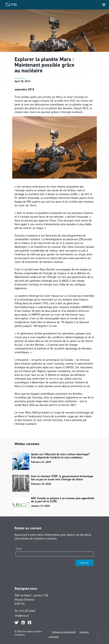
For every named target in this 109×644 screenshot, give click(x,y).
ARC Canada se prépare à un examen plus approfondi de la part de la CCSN (62, 500)
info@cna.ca (22, 616)
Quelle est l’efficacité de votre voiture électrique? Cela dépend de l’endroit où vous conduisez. (60, 456)
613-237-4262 (27, 611)
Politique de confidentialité (64, 632)
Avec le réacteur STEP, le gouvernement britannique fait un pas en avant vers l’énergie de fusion (62, 478)
